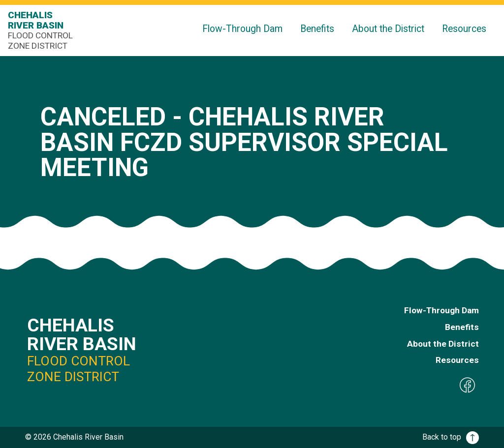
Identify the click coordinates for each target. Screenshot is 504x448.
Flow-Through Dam (242, 29)
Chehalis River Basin (42, 30)
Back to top (451, 437)
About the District (388, 29)
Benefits (317, 29)
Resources (464, 29)
